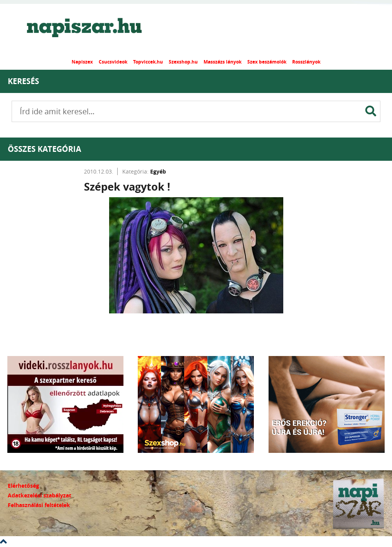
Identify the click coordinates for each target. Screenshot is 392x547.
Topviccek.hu (148, 62)
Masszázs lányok (223, 62)
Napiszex (82, 62)
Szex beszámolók (267, 62)
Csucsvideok (113, 62)
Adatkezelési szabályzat (39, 495)
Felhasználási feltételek (39, 505)
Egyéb (158, 171)
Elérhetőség (23, 486)
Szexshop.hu (183, 62)
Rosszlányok (306, 62)
